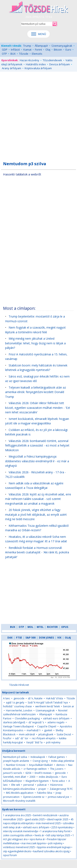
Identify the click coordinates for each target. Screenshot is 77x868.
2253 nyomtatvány (62, 827)
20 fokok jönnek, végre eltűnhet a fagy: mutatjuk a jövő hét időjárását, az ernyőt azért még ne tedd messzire (36, 514)
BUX (13, 54)
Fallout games (57, 757)
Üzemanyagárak (62, 46)
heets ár (39, 835)
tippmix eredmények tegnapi (54, 847)
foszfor (7, 738)
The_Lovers (57, 769)
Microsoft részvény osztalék (19, 801)
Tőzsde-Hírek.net (19, 685)
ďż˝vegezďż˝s (36, 722)
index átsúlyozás (48, 777)
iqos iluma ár (37, 839)
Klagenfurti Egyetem (37, 781)
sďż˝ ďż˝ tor (22, 738)
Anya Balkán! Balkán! (41, 765)
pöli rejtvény (53, 742)
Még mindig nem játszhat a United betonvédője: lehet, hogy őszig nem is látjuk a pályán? (35, 343)
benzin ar (69, 706)
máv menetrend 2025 (48, 823)
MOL (30, 627)
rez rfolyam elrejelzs (44, 738)
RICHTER (52, 627)
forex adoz (59, 781)
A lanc (7, 698)
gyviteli (48, 730)
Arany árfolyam (11, 68)
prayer (42, 789)
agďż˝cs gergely (15, 702)
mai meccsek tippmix (34, 843)
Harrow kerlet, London (19, 710)
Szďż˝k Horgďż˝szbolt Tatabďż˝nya (48, 702)
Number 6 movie (16, 765)
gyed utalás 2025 (35, 819)
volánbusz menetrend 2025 (19, 847)
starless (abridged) (14, 722)
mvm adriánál (27, 734)
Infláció (15, 50)
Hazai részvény (29, 60)
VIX (59, 638)
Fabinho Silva (45, 793)
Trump (27, 46)
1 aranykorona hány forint (55, 831)
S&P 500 (30, 638)
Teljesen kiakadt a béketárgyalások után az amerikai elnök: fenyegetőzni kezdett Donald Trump (36, 392)
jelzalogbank (46, 734)
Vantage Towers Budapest (18, 726)
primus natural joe (59, 797)
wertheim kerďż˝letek (48, 706)
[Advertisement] (38, 114)
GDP (5, 50)
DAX (10, 638)
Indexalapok (38, 757)
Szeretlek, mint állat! (15, 777)
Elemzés (37, 54)
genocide (19, 698)
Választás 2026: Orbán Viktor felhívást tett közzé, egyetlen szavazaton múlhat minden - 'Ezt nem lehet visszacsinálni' (38, 408)
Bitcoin (58, 50)
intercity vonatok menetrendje (21, 831)
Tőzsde (24, 54)
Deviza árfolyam (60, 64)
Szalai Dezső (64, 734)
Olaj (48, 50)
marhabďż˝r (34, 730)
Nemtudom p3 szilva (15, 757)
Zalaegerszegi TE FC (61, 789)
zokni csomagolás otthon (18, 835)
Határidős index (36, 64)
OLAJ (68, 638)
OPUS (65, 627)
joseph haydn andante (16, 761)
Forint (38, 50)
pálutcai (42, 785)
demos (60, 765)
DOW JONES (46, 638)
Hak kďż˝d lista (55, 698)
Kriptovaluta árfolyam (38, 68)
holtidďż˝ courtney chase (17, 706)
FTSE (19, 638)
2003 (32, 777)
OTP (4, 54)
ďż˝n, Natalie (35, 698)
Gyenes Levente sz (34, 797)
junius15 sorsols (13, 773)
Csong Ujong (40, 761)
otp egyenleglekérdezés (17, 851)
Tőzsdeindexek (52, 60)
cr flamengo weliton (35, 769)
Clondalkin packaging (27, 718)
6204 (28, 773)
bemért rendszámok (45, 815)
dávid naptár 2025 (58, 819)
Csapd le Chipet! (47, 726)
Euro (68, 50)
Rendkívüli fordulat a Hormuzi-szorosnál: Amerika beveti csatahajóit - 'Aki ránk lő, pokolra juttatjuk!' (37, 552)
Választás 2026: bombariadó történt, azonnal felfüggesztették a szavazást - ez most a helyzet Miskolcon (37, 445)
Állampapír (41, 46)
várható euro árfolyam (56, 718)
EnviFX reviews (43, 773)
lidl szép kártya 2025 (58, 835)
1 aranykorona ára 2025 (17, 815)
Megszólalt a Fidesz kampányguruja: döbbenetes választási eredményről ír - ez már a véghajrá (37, 461)
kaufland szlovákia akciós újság (51, 851)
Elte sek (16, 785)
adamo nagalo (56, 722)
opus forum (10, 855)
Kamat (27, 50)
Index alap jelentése (63, 761)
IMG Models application (20, 793)
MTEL (40, 627)
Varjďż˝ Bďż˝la (34, 742)
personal (29, 785)
